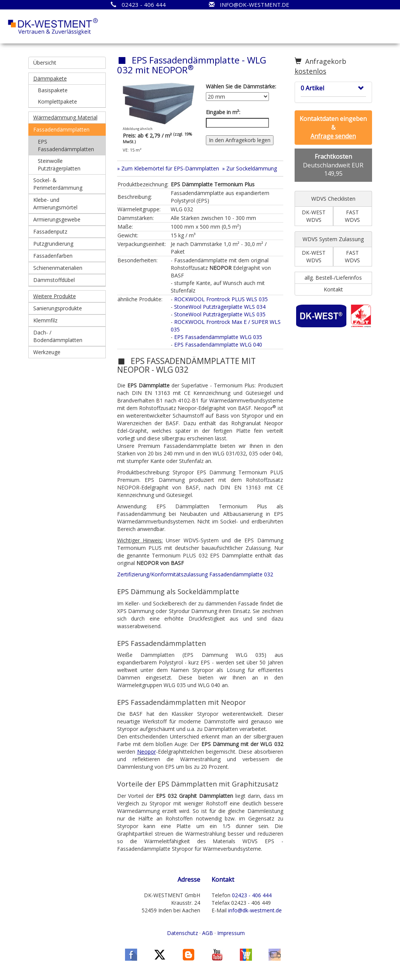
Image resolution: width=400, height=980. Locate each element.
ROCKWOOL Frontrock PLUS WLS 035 (221, 299)
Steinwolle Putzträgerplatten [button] (59, 165)
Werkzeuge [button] (47, 352)
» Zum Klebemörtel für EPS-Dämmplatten (168, 168)
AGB (208, 933)
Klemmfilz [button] (45, 320)
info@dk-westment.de (255, 910)
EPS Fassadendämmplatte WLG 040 (218, 344)
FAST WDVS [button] (352, 216)
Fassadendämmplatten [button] (61, 129)
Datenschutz (182, 933)
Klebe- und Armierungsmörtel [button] (55, 204)
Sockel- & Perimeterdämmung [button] (58, 184)
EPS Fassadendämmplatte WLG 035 (218, 337)
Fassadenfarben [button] (53, 256)
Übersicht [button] (45, 63)
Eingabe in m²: (223, 112)
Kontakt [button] (333, 289)
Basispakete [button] (53, 90)
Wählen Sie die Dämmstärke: (241, 86)
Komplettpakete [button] (57, 101)
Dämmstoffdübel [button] (54, 280)
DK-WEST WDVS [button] (314, 216)
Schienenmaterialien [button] (58, 268)
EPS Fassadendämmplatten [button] (66, 145)
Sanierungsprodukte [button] (58, 308)
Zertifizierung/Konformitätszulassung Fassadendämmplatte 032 (195, 574)
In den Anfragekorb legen (240, 140)
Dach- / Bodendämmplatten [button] (58, 336)
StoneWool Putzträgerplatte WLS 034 (220, 307)
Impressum (231, 933)
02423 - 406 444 (252, 895)
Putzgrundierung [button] (53, 244)
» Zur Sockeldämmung (249, 168)
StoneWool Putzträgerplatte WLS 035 (220, 314)
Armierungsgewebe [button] (57, 219)
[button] (67, 79)
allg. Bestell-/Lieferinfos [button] (333, 278)
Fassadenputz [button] (50, 231)
